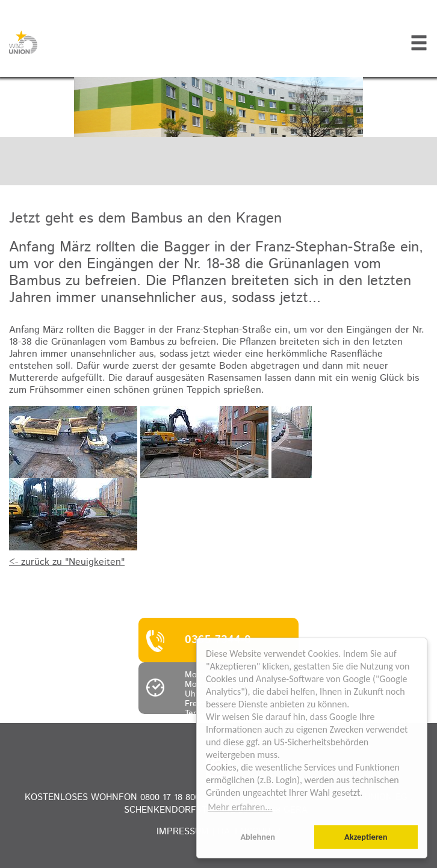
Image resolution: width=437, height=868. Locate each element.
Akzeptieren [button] (366, 837)
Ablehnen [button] (258, 837)
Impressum (183, 832)
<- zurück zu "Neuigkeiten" (67, 562)
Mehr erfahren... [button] (240, 807)
